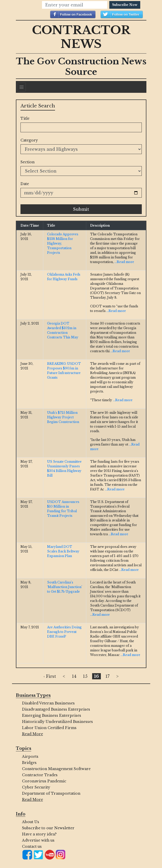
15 (85, 676)
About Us (31, 822)
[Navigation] (21, 87)
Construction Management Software (56, 769)
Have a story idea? (39, 834)
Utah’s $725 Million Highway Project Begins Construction (63, 417)
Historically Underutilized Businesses (57, 722)
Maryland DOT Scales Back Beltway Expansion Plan (63, 551)
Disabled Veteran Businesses (48, 703)
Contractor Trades (40, 775)
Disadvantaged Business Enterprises (56, 709)
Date (25, 184)
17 (107, 676)
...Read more (124, 262)
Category (29, 140)
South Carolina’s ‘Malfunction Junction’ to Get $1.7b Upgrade (65, 587)
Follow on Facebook (76, 14)
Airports (30, 756)
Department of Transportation (51, 793)
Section (28, 162)
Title (25, 118)
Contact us (32, 846)
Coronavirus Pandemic (44, 781)
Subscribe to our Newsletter (48, 828)
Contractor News (81, 37)
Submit (81, 209)
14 (74, 676)
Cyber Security (36, 787)
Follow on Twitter (126, 14)
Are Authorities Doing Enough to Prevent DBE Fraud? (64, 632)
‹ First (50, 676)
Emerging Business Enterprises (52, 715)
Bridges (29, 763)
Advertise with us (38, 840)
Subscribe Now (125, 5)
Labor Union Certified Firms (49, 728)
